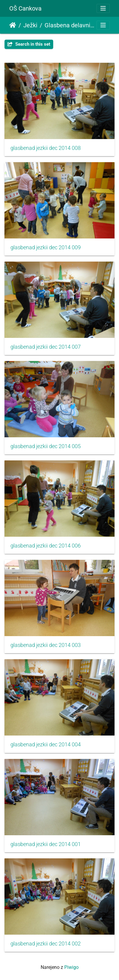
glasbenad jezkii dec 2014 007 (46, 347)
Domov (13, 25)
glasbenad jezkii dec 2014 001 (46, 844)
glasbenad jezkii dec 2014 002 (46, 944)
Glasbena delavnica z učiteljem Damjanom (69, 25)
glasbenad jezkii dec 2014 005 (46, 446)
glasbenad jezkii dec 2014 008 (46, 148)
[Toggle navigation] (103, 8)
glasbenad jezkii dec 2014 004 (46, 745)
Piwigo (71, 967)
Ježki (30, 25)
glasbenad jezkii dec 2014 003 (46, 645)
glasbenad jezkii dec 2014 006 (46, 546)
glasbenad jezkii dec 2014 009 (46, 247)
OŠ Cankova (25, 8)
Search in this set (29, 44)
